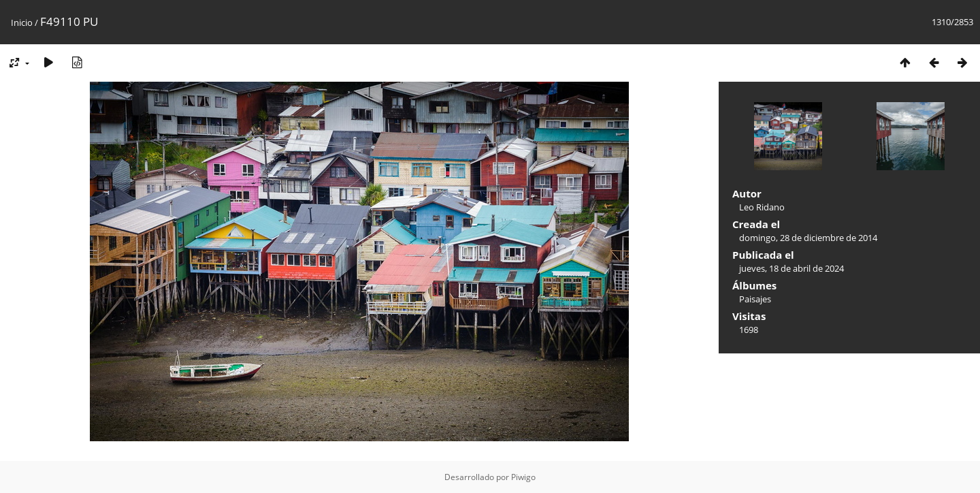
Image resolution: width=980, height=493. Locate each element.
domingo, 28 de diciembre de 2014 (808, 238)
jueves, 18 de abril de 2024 (791, 268)
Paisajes (755, 299)
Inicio (22, 22)
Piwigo (523, 477)
